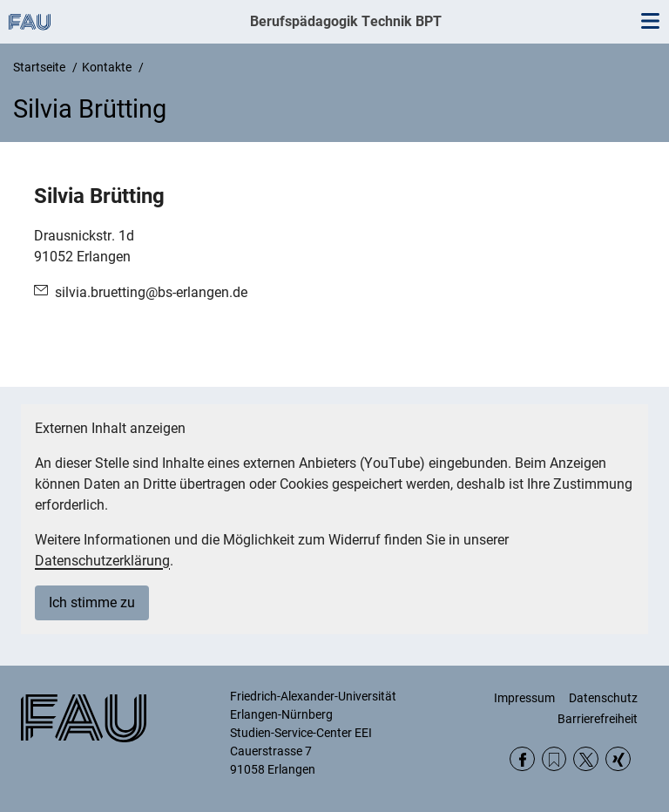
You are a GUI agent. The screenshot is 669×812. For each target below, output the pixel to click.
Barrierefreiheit (598, 719)
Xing (618, 759)
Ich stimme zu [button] (92, 602)
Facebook (522, 759)
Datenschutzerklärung (102, 561)
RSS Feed (554, 759)
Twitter (586, 759)
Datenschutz (603, 698)
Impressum (524, 698)
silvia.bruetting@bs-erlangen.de (151, 292)
